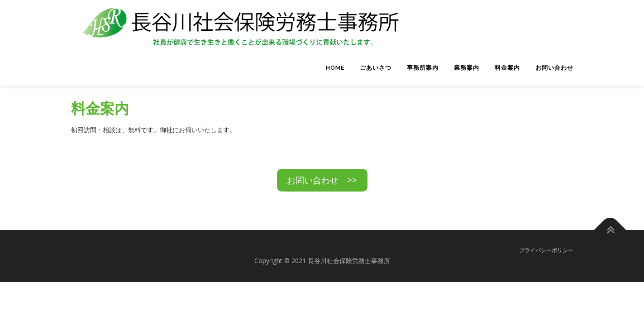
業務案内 (467, 68)
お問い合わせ (554, 68)
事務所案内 (423, 68)
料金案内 (507, 68)
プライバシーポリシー (546, 248)
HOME (335, 68)
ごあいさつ (376, 68)
